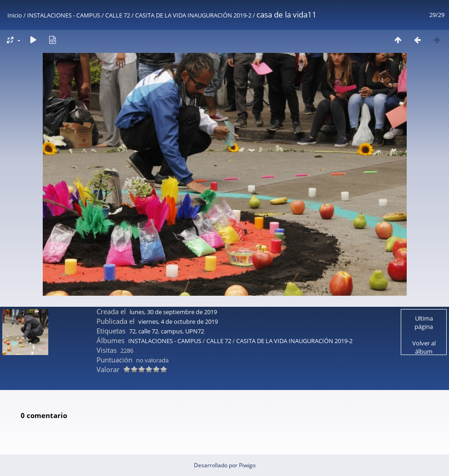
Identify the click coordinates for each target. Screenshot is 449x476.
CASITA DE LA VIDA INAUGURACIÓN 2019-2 (193, 15)
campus (172, 331)
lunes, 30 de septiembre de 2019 (173, 312)
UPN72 (195, 331)
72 (132, 331)
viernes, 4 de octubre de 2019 (178, 321)
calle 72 (148, 331)
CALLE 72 (118, 15)
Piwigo (247, 465)
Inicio (15, 15)
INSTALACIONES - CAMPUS (64, 15)
